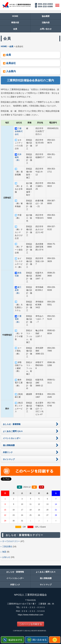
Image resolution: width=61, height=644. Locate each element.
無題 (4, 552)
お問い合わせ (46, 29)
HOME (15, 16)
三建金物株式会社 (19, 131)
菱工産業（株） (18, 290)
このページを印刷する (31, 624)
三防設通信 (7, 547)
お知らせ (6, 557)
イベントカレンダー (15, 578)
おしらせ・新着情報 (15, 572)
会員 (15, 29)
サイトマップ (46, 585)
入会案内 (11, 71)
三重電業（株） (18, 319)
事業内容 (15, 23)
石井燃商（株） (18, 157)
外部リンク (15, 585)
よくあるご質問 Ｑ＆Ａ (46, 572)
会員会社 (11, 63)
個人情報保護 (46, 578)
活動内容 (46, 23)
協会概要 (46, 16)
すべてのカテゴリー (11, 541)
